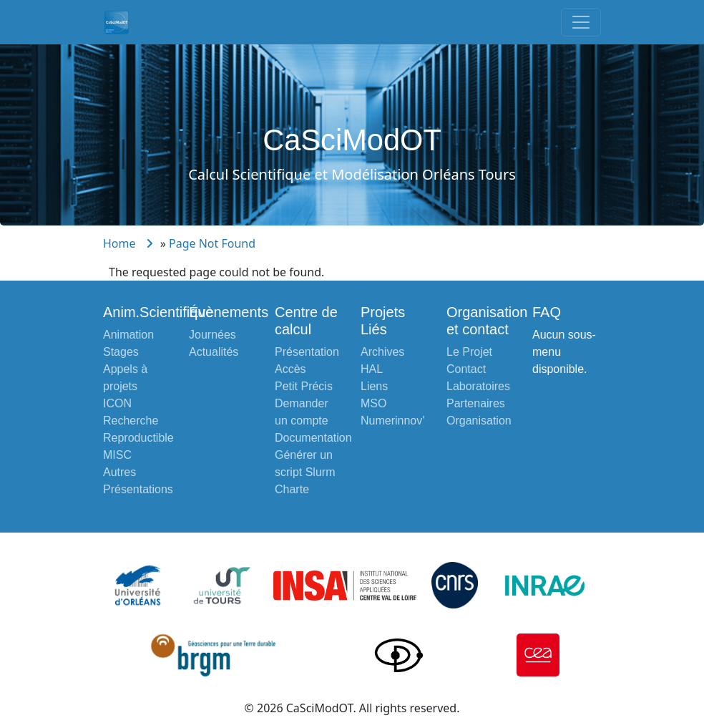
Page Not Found (212, 243)
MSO (373, 403)
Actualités (214, 352)
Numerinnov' (392, 421)
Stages (121, 352)
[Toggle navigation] (581, 22)
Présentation (307, 352)
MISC (117, 455)
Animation (128, 335)
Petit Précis (304, 386)
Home (119, 243)
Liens (374, 386)
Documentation (313, 438)
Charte (292, 489)
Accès (290, 369)
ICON (117, 403)
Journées (212, 335)
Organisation (479, 421)
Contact (466, 369)
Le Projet (469, 352)
